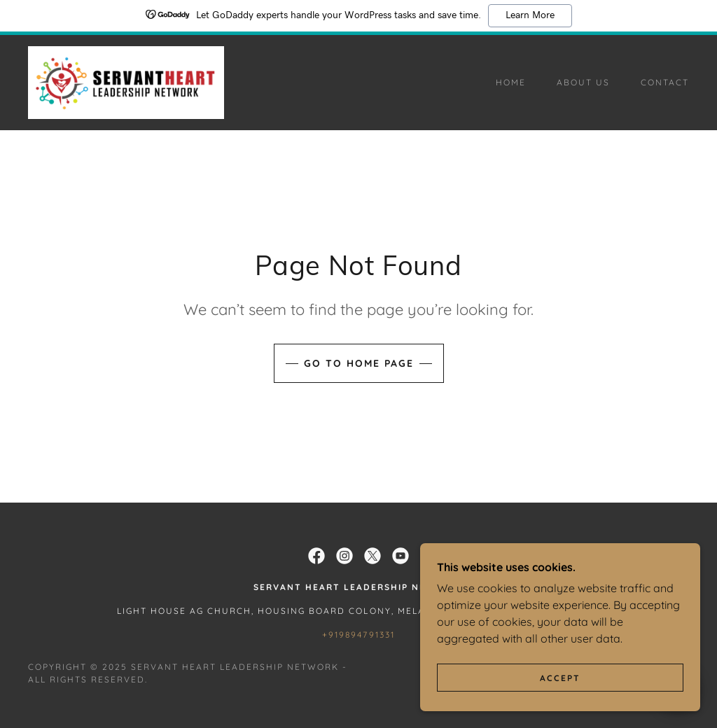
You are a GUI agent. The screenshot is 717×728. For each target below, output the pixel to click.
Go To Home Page (359, 363)
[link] (126, 81)
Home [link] (511, 82)
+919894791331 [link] (358, 635)
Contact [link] (665, 82)
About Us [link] (583, 82)
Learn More (530, 15)
